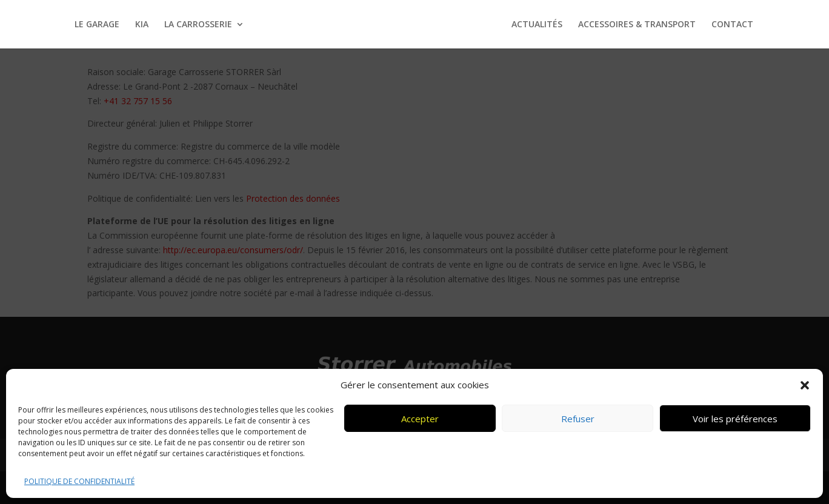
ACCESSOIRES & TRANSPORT (637, 25)
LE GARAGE (97, 25)
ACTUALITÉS (537, 25)
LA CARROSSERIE (198, 25)
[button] (805, 385)
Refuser (578, 419)
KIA (142, 25)
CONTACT (732, 25)
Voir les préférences (735, 419)
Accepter (420, 419)
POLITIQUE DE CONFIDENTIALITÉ (79, 481)
